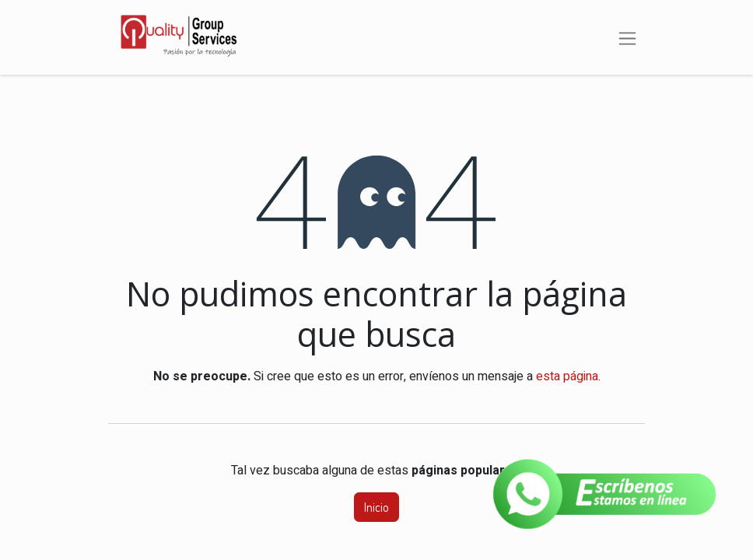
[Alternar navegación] (627, 37)
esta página (567, 376)
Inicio (376, 507)
